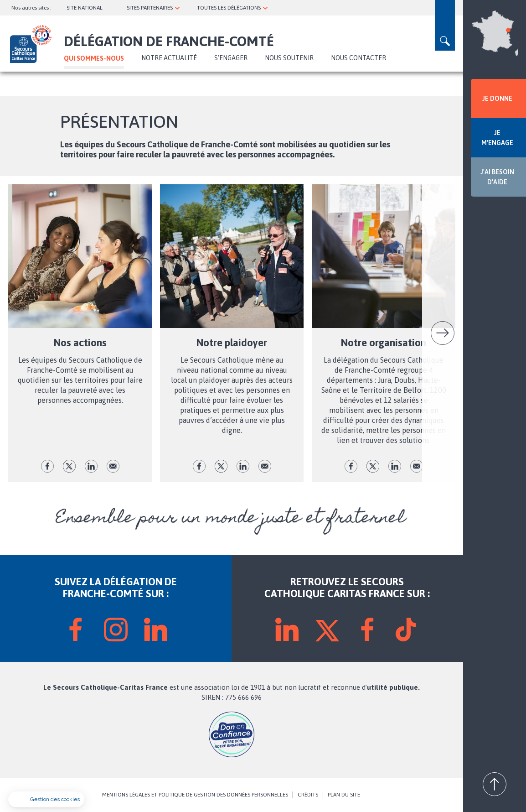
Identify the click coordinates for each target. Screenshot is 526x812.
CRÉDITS (308, 795)
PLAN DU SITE (344, 795)
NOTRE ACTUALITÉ (169, 58)
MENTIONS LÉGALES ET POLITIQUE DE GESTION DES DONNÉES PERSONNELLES (195, 795)
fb (47, 466)
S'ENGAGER (231, 58)
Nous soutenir (289, 58)
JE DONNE (497, 99)
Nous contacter (358, 58)
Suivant (443, 333)
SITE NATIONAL (85, 8)
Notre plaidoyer (232, 343)
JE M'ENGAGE (497, 138)
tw (69, 466)
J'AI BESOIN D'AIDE (497, 177)
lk (91, 466)
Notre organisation (384, 343)
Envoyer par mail (113, 466)
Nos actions (80, 343)
